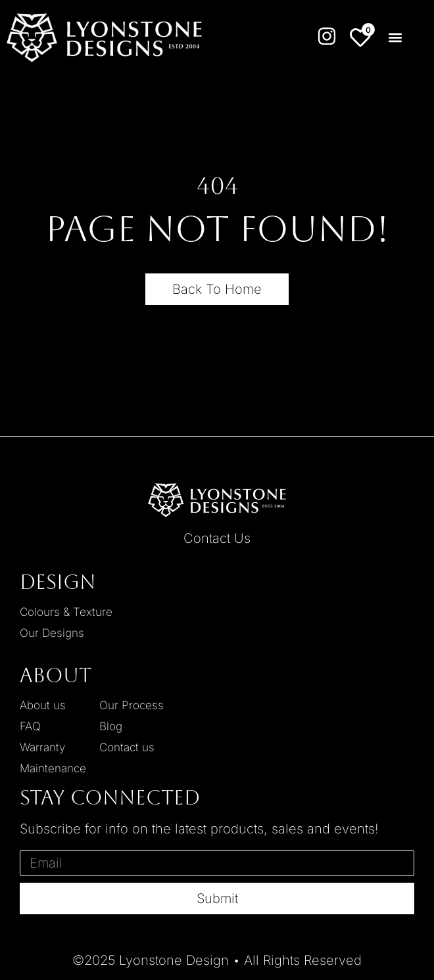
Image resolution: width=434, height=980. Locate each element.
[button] (395, 38)
